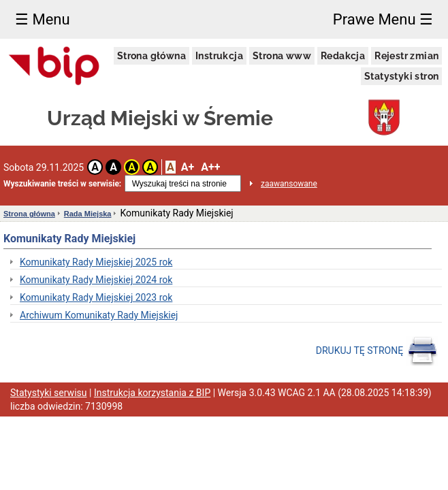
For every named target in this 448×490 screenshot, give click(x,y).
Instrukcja (219, 56)
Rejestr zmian (406, 56)
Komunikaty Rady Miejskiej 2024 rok (96, 280)
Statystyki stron (401, 76)
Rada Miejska (88, 214)
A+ (188, 167)
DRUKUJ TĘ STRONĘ (377, 351)
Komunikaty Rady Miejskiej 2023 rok (96, 297)
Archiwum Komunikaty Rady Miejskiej (99, 315)
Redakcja (343, 56)
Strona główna (151, 56)
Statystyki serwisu (49, 393)
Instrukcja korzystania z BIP (152, 393)
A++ (210, 167)
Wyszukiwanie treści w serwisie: (62, 184)
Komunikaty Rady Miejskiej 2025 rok (96, 262)
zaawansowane (289, 184)
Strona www (282, 56)
